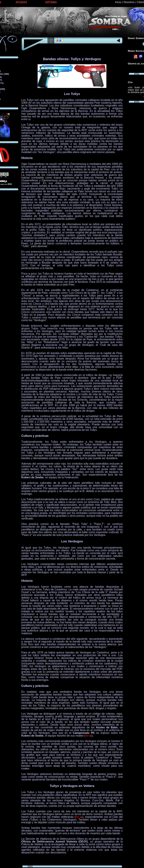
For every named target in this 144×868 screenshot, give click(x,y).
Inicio (118, 2)
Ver (89, 736)
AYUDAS (21, 2)
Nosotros (129, 2)
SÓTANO (51, 2)
